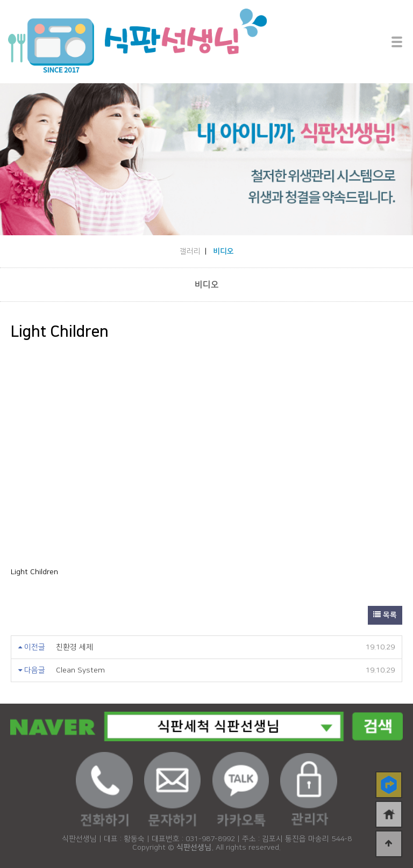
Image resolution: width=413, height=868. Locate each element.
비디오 (223, 251)
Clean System (80, 670)
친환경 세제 (74, 647)
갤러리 (190, 251)
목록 (385, 615)
